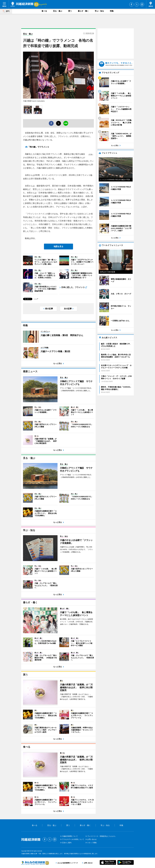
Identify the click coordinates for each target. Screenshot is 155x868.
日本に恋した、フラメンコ (73, 287)
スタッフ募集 (92, 843)
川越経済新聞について (70, 836)
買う (70, 11)
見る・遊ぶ (58, 11)
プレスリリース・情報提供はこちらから (101, 836)
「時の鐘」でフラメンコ (39, 147)
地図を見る (58, 246)
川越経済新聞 (22, 4)
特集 (112, 11)
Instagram (142, 4)
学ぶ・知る (99, 11)
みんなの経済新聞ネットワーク (35, 863)
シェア (36, 299)
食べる (44, 11)
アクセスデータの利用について (73, 839)
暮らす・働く (83, 11)
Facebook (131, 4)
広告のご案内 (67, 843)
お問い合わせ (92, 839)
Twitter (137, 4)
